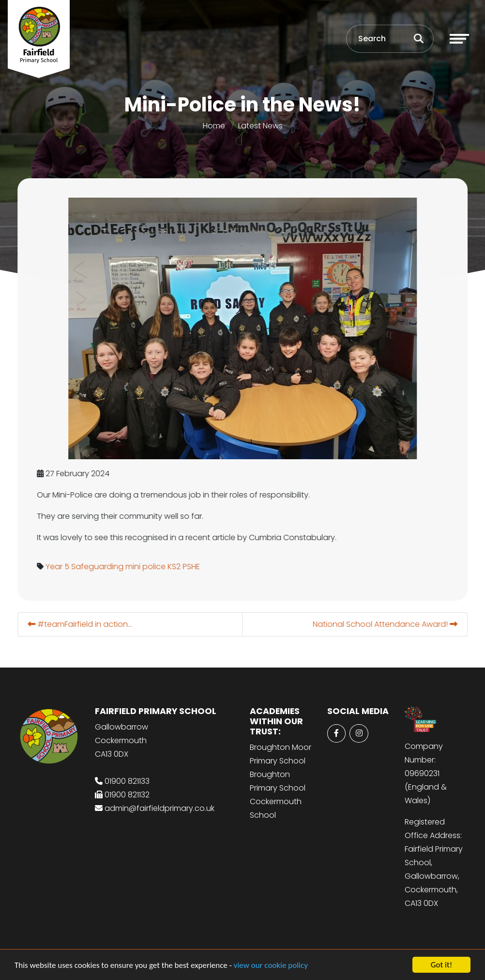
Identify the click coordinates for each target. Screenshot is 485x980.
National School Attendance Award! (386, 624)
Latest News (260, 126)
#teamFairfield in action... (81, 624)
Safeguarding (98, 567)
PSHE (192, 567)
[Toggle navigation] (459, 39)
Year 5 (58, 567)
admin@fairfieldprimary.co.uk (159, 808)
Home (214, 126)
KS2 (175, 567)
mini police (146, 567)
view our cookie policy (271, 966)
